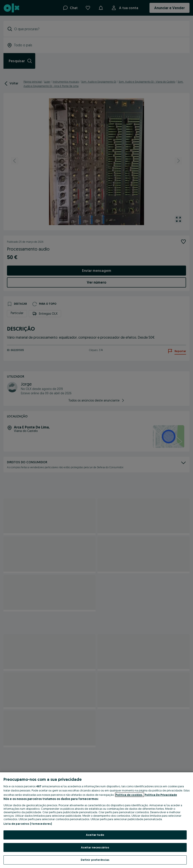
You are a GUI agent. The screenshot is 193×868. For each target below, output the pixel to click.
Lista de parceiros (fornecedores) (28, 824)
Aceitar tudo (95, 835)
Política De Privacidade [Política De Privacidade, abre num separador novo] (161, 795)
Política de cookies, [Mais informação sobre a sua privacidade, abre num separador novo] (130, 795)
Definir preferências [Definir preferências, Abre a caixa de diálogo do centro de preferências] (95, 860)
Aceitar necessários (95, 847)
